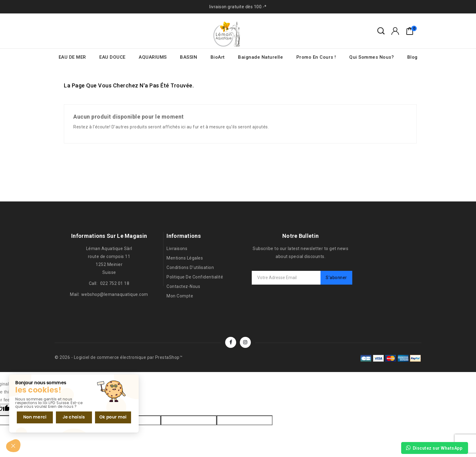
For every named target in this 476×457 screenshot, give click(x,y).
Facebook (231, 342)
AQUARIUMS (153, 57)
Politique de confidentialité (195, 277)
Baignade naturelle (260, 57)
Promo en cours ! (316, 57)
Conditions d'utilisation (190, 267)
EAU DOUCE (112, 57)
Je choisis (73, 417)
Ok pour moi (112, 417)
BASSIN (189, 57)
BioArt (218, 57)
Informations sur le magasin (109, 236)
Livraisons (177, 249)
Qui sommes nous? (372, 57)
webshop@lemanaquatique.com (115, 294)
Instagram (245, 342)
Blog (412, 57)
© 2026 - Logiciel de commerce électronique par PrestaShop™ (119, 357)
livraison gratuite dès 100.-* (238, 7)
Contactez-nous (183, 286)
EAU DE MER (72, 57)
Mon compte (180, 296)
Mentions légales (185, 258)
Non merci (35, 417)
